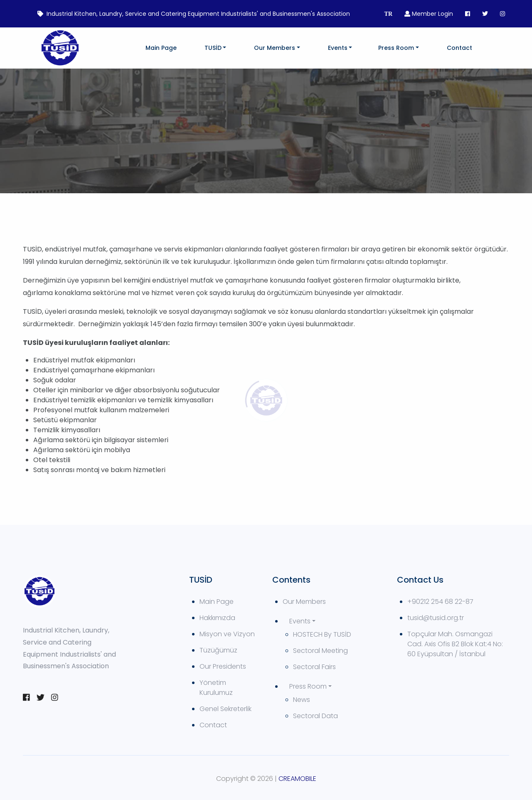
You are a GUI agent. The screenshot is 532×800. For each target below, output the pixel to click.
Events (338, 48)
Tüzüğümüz (218, 650)
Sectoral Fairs (314, 667)
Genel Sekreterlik (225, 709)
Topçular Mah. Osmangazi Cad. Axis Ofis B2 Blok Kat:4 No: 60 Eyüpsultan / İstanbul (455, 644)
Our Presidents (223, 666)
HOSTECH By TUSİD (322, 634)
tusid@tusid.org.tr (436, 618)
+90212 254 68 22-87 (440, 602)
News (302, 700)
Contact (459, 48)
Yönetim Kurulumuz (216, 688)
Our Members (275, 48)
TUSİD (213, 48)
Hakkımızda (217, 618)
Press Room (396, 48)
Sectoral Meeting (320, 651)
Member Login (429, 14)
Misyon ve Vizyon (227, 634)
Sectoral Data (315, 716)
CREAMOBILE (297, 779)
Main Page (161, 48)
